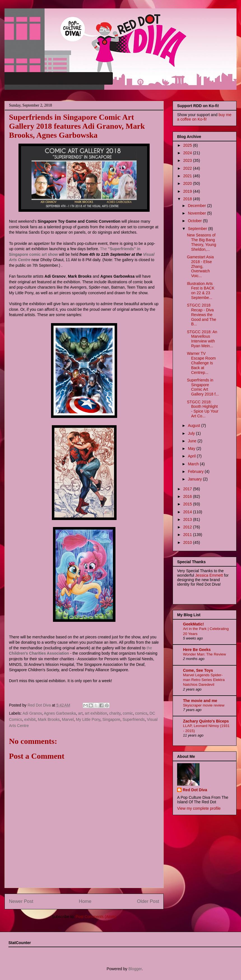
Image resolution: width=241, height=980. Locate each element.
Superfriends (134, 719)
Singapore (112, 719)
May (192, 448)
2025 (188, 145)
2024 (188, 153)
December (197, 206)
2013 (188, 519)
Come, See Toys (198, 670)
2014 (188, 512)
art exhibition (96, 713)
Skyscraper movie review (204, 705)
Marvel (68, 719)
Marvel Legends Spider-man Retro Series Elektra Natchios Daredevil (204, 680)
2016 (188, 496)
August (194, 425)
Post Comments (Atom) (96, 917)
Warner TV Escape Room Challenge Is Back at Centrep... (201, 363)
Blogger (135, 969)
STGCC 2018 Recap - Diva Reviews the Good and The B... (201, 315)
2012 (188, 527)
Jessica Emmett (209, 575)
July (192, 433)
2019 (188, 191)
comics (141, 713)
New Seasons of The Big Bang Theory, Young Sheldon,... (201, 242)
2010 (188, 542)
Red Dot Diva (195, 790)
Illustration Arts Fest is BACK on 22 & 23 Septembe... (201, 291)
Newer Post (21, 901)
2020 (188, 183)
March (194, 464)
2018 (188, 199)
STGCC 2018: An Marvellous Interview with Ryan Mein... (202, 339)
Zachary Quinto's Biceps (206, 721)
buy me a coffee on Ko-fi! (204, 117)
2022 (188, 168)
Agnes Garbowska (60, 713)
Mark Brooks (49, 719)
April (192, 456)
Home (85, 901)
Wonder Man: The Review (204, 654)
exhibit (30, 719)
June (193, 441)
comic (128, 713)
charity (115, 713)
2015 (188, 504)
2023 (188, 160)
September (198, 229)
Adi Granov (32, 713)
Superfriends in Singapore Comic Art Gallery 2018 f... (203, 387)
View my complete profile (199, 808)
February (196, 471)
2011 (188, 535)
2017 (188, 489)
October (195, 221)
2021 (188, 176)
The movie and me (200, 701)
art (80, 713)
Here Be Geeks (197, 650)
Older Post (148, 901)
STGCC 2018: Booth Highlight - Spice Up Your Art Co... (203, 409)
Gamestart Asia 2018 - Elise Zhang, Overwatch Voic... (200, 266)
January (195, 479)
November (197, 213)
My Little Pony (88, 719)
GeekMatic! (194, 624)
